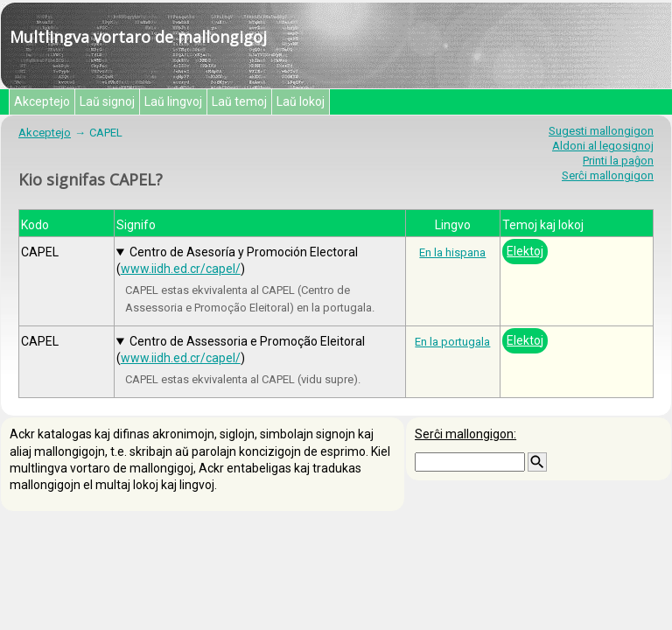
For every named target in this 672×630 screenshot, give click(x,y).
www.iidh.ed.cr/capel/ (181, 269)
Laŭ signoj (107, 101)
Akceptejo (42, 101)
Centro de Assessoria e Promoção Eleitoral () (241, 350)
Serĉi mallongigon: (465, 434)
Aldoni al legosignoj (603, 146)
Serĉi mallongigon (608, 175)
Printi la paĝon (618, 161)
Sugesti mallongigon (601, 131)
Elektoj (525, 251)
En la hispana (452, 252)
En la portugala (452, 342)
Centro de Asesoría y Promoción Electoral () (237, 260)
